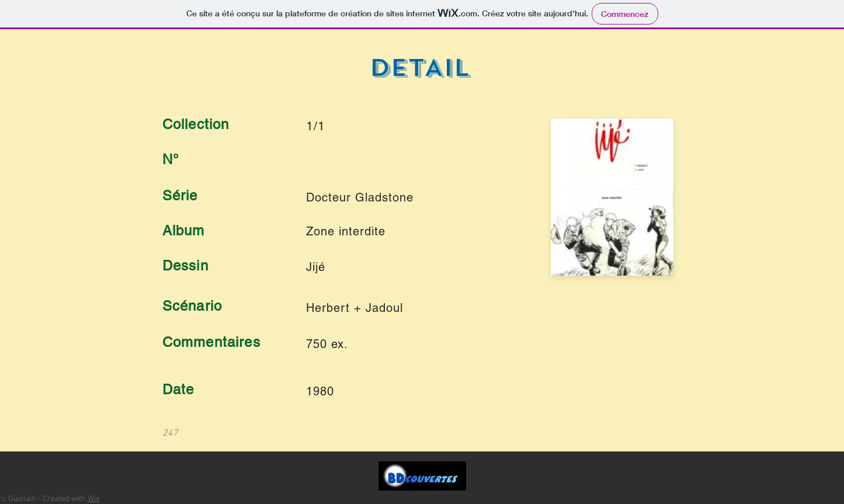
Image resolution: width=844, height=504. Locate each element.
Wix (93, 499)
